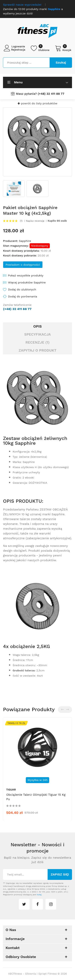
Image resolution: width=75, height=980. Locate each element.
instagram (51, 904)
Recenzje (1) (37, 342)
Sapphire (25, 241)
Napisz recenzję (35, 221)
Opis (37, 326)
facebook (38, 904)
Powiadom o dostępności (23, 265)
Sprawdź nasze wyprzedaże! (22, 5)
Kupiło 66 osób (57, 221)
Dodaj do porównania (22, 296)
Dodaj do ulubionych (22, 289)
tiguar (11, 790)
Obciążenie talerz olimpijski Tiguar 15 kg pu (36, 797)
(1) (21, 221)
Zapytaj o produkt (37, 350)
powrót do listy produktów (37, 103)
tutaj (39, 895)
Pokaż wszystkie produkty (26, 275)
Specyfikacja (37, 334)
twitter (24, 904)
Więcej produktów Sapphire (27, 282)
